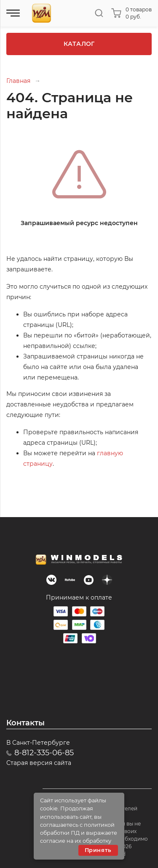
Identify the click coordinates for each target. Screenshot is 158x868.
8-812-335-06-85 (44, 753)
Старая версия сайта (39, 763)
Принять (98, 850)
